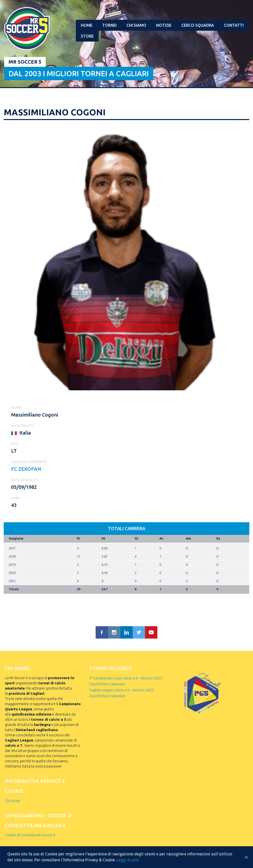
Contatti (234, 25)
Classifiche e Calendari (107, 684)
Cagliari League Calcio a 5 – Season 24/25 (121, 690)
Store (87, 36)
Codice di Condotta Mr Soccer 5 (30, 835)
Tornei (109, 25)
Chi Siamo (136, 25)
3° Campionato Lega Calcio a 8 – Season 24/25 (126, 678)
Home (87, 25)
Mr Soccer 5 (25, 62)
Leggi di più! (128, 860)
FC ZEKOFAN (26, 469)
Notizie (164, 25)
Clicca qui (12, 801)
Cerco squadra (198, 25)
